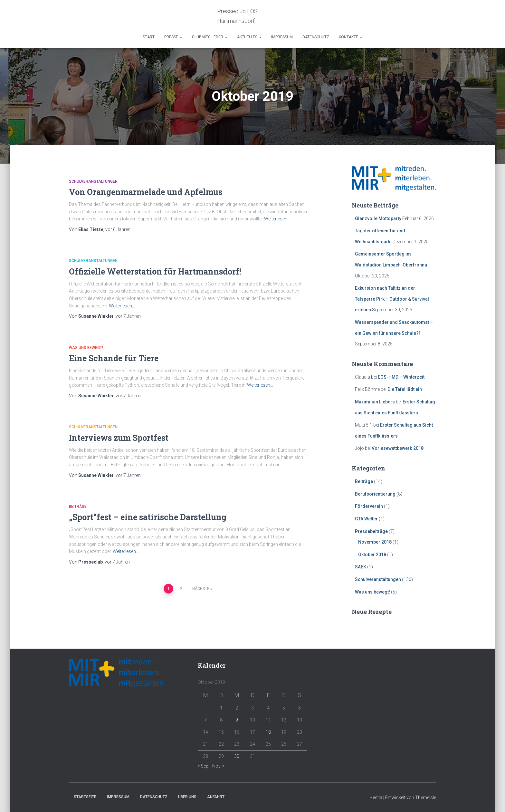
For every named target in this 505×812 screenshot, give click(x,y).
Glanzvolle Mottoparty (378, 218)
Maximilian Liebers (375, 402)
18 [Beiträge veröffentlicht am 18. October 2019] (268, 732)
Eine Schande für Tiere (114, 358)
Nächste (201, 589)
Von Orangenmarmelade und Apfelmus (146, 192)
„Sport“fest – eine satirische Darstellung (148, 517)
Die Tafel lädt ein (405, 389)
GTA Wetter (366, 519)
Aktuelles (249, 37)
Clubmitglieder (210, 37)
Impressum (282, 37)
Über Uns (187, 797)
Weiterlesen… (277, 219)
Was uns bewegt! (86, 348)
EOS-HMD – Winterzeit (401, 377)
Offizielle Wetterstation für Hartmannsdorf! (155, 271)
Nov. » (218, 766)
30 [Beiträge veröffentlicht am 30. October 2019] (237, 756)
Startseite (85, 797)
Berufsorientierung (375, 494)
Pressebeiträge (371, 531)
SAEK (361, 567)
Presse (173, 37)
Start (149, 37)
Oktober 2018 (372, 555)
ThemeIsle (426, 797)
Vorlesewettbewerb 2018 (398, 448)
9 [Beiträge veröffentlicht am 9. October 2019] (237, 720)
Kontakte (351, 37)
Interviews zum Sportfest (119, 438)
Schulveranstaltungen (93, 181)
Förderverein (369, 506)
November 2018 (375, 542)
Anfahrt (216, 797)
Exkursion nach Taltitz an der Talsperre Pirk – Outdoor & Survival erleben (392, 299)
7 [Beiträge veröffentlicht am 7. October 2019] (205, 720)
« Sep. (204, 766)
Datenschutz (316, 37)
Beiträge (78, 507)
